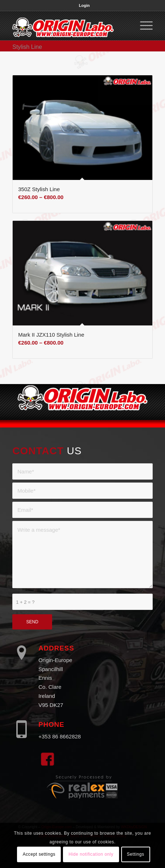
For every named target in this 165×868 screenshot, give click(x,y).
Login (84, 5)
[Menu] (143, 26)
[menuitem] (84, 5)
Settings (135, 854)
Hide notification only (91, 854)
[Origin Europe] (68, 26)
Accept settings (39, 854)
